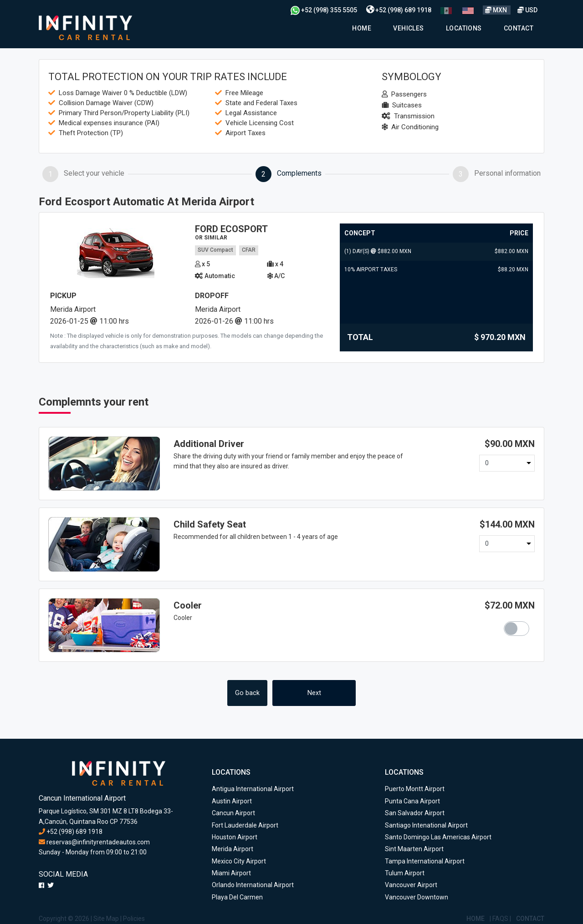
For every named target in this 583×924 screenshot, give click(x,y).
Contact (519, 28)
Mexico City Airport (239, 861)
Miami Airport (231, 873)
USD (527, 10)
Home (362, 28)
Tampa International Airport (425, 861)
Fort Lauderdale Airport (245, 825)
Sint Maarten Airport (414, 849)
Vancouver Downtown (417, 897)
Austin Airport (232, 801)
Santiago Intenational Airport (426, 825)
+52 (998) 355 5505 (324, 10)
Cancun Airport (233, 813)
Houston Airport (235, 837)
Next (314, 693)
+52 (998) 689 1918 (399, 10)
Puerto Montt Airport (415, 789)
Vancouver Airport (411, 885)
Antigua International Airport (253, 789)
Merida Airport (233, 849)
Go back (247, 693)
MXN (497, 10)
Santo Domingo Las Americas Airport (438, 837)
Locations (464, 28)
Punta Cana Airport (412, 801)
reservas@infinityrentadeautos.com (94, 842)
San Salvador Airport (415, 813)
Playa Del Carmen (237, 897)
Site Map (106, 919)
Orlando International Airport (253, 885)
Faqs (500, 919)
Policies (134, 919)
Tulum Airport (405, 873)
